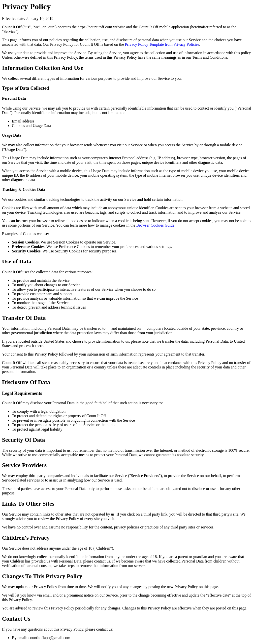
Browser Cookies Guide (155, 225)
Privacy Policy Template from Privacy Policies (162, 44)
